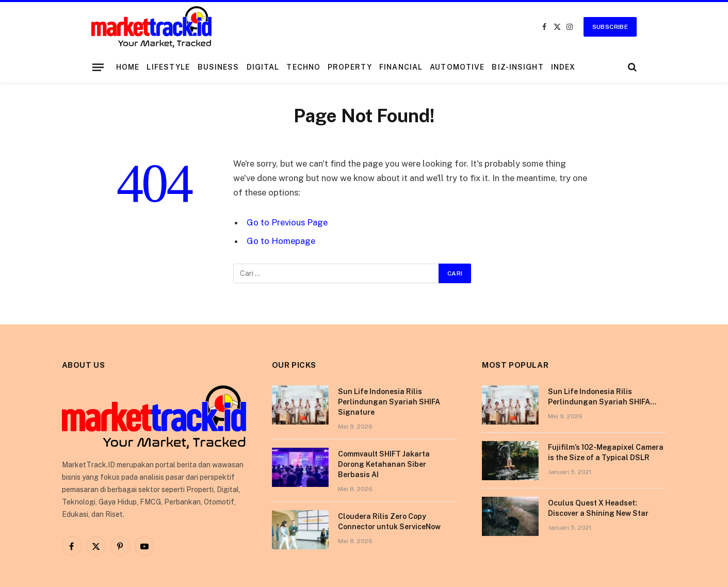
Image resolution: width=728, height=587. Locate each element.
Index (563, 67)
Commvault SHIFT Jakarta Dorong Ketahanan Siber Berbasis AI (384, 464)
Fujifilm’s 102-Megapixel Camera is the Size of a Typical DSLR (606, 452)
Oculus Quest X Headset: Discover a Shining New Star (598, 508)
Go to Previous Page (287, 222)
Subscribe (610, 27)
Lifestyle (168, 67)
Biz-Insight (517, 67)
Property (350, 67)
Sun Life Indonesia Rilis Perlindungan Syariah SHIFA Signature (389, 402)
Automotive (457, 67)
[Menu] (98, 67)
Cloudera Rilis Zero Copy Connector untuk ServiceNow (389, 521)
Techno (303, 67)
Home (128, 67)
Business (219, 67)
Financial (401, 67)
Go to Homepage (281, 241)
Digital (263, 67)
